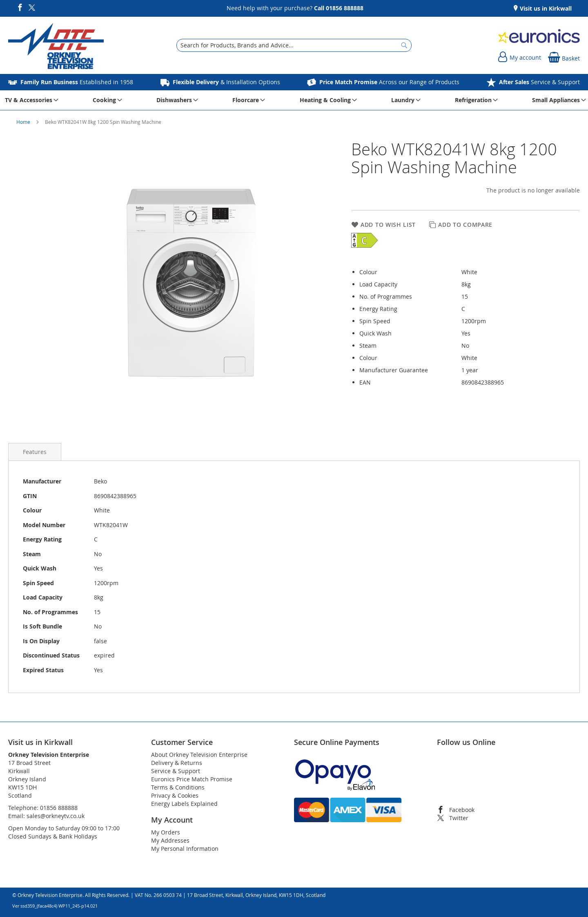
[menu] (294, 100)
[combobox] (294, 45)
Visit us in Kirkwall (545, 8)
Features (35, 452)
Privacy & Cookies (175, 795)
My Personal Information (185, 849)
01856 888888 (59, 808)
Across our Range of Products (389, 82)
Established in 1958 (77, 82)
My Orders (166, 832)
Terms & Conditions (178, 787)
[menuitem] (30, 100)
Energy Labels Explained (184, 804)
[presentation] (35, 452)
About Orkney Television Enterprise (199, 755)
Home (24, 122)
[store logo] (56, 47)
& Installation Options (226, 82)
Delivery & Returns (177, 763)
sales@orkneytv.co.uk (56, 816)
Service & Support (539, 82)
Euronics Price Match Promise (192, 779)
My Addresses (170, 840)
